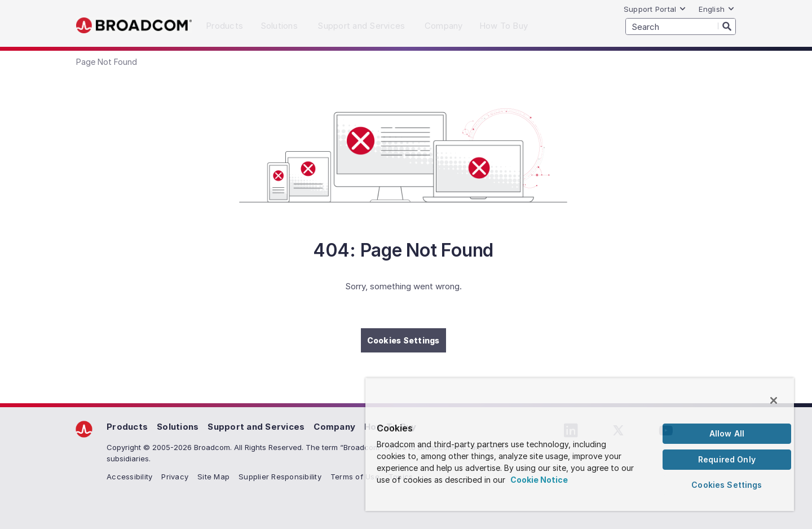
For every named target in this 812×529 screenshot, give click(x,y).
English (717, 9)
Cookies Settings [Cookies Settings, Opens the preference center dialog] (727, 485)
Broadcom (134, 26)
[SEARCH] (681, 27)
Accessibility (129, 477)
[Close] (774, 400)
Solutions (178, 427)
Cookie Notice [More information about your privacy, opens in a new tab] (539, 480)
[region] (580, 444)
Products (127, 427)
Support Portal (655, 9)
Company (334, 427)
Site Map (213, 477)
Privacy (175, 477)
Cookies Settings (403, 340)
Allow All (727, 433)
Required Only (727, 459)
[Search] (727, 26)
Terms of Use (355, 477)
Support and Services (256, 427)
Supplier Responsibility (280, 477)
